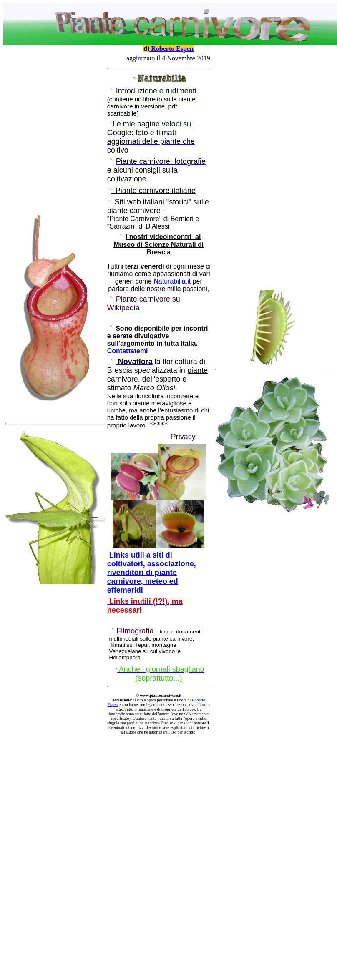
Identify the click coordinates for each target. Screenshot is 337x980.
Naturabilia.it (172, 281)
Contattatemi (128, 351)
